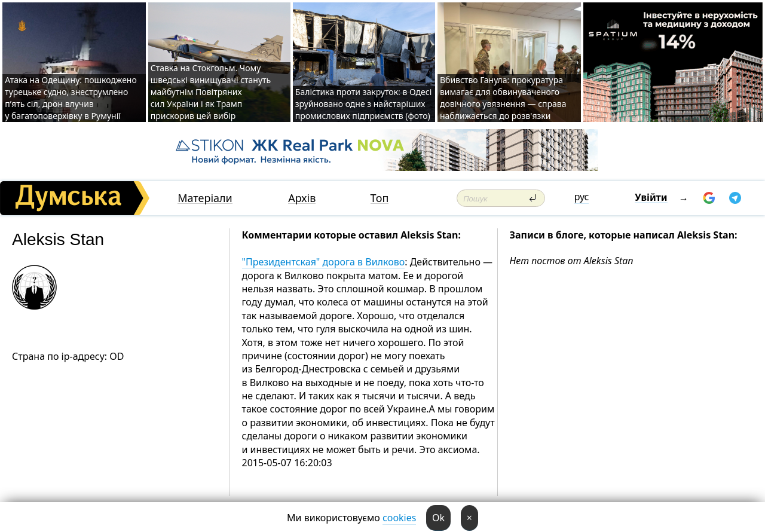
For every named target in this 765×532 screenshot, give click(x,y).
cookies (399, 518)
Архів (302, 198)
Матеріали (205, 198)
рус (582, 197)
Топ (380, 198)
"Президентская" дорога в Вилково (324, 262)
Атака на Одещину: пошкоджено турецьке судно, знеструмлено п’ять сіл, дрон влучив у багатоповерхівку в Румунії (71, 98)
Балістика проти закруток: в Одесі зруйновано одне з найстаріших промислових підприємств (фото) (363, 104)
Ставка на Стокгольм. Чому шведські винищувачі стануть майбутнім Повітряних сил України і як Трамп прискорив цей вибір (211, 92)
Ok (438, 518)
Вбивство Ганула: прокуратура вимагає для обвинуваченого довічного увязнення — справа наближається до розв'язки (503, 98)
